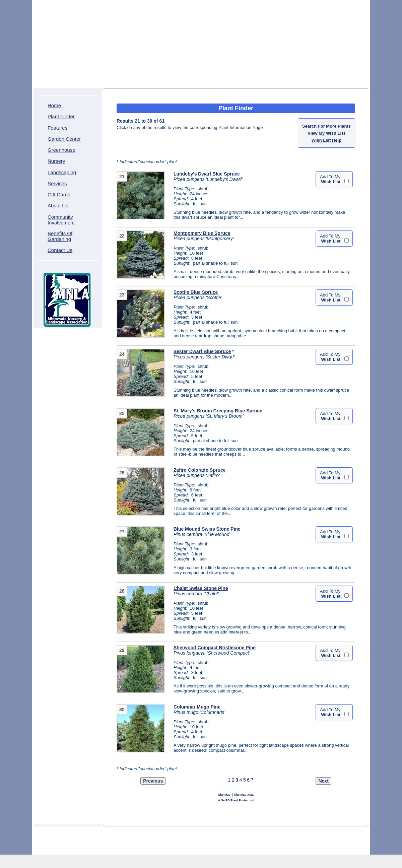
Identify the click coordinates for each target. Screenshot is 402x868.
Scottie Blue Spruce (196, 292)
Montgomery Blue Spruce (202, 233)
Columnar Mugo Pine (197, 707)
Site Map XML (244, 795)
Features (57, 128)
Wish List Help (326, 140)
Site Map (224, 795)
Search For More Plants (326, 126)
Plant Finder (61, 116)
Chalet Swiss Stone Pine (201, 588)
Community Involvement (61, 220)
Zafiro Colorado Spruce (200, 470)
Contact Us (60, 250)
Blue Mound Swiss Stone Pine (207, 529)
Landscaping (62, 172)
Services (57, 183)
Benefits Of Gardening (60, 236)
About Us (58, 206)
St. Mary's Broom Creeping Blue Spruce (218, 411)
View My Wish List (326, 133)
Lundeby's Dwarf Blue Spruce (207, 174)
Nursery (56, 161)
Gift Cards (59, 194)
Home (54, 105)
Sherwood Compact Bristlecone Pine (215, 648)
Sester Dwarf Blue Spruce (202, 351)
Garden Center (64, 139)
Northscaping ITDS (221, 848)
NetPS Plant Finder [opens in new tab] (234, 800)
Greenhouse (61, 150)
